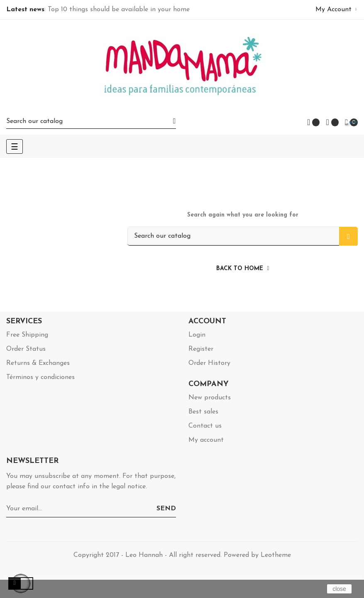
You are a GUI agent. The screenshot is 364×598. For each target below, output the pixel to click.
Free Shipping (27, 335)
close (339, 589)
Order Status (26, 349)
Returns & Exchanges (38, 363)
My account (206, 440)
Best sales (203, 412)
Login (197, 335)
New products (210, 398)
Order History (209, 363)
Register (201, 349)
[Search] (91, 121)
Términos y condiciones (40, 377)
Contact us (205, 426)
